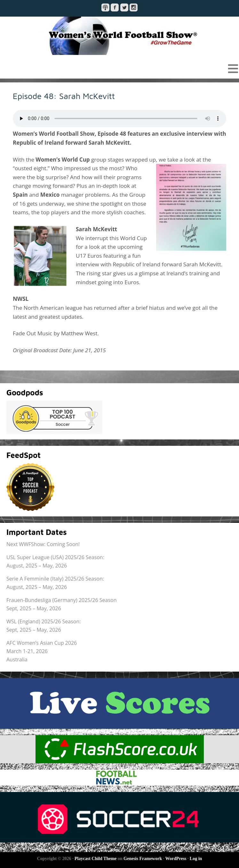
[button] (119, 68)
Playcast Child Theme (96, 859)
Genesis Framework (143, 859)
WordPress (176, 859)
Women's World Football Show (119, 36)
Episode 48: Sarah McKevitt (64, 96)
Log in (196, 859)
